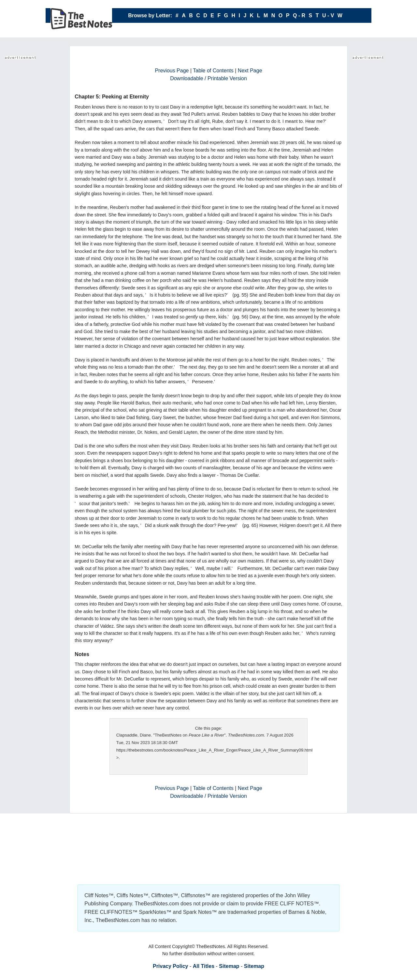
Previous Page (172, 71)
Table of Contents (213, 71)
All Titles (204, 966)
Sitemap (229, 966)
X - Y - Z (235, 30)
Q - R (299, 15)
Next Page (250, 71)
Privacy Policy (171, 966)
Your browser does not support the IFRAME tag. (31, 160)
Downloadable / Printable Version (208, 78)
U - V (328, 15)
